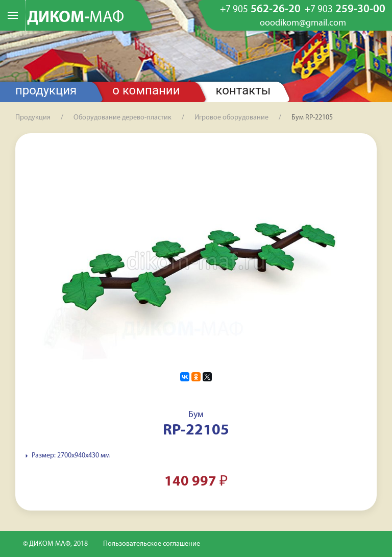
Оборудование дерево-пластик (122, 118)
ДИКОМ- (76, 18)
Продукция (46, 90)
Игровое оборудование (231, 118)
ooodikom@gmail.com (303, 23)
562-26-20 (260, 10)
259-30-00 (345, 10)
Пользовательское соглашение (152, 544)
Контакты (243, 90)
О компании (146, 90)
